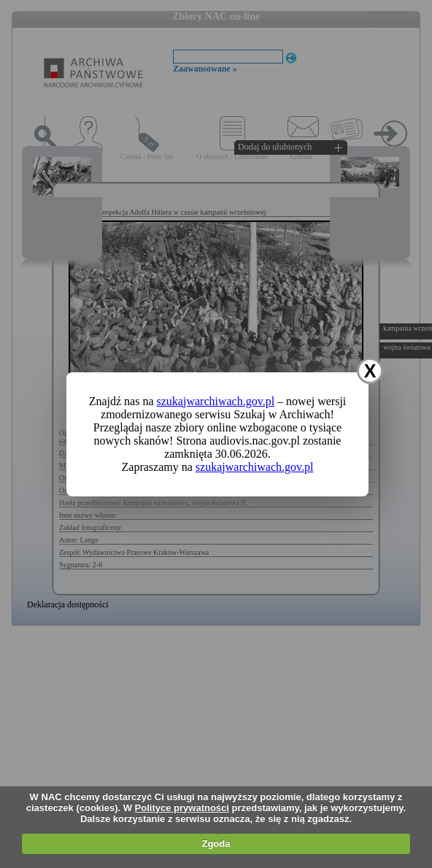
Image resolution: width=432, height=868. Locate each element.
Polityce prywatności (182, 808)
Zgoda (216, 844)
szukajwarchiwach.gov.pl (216, 401)
